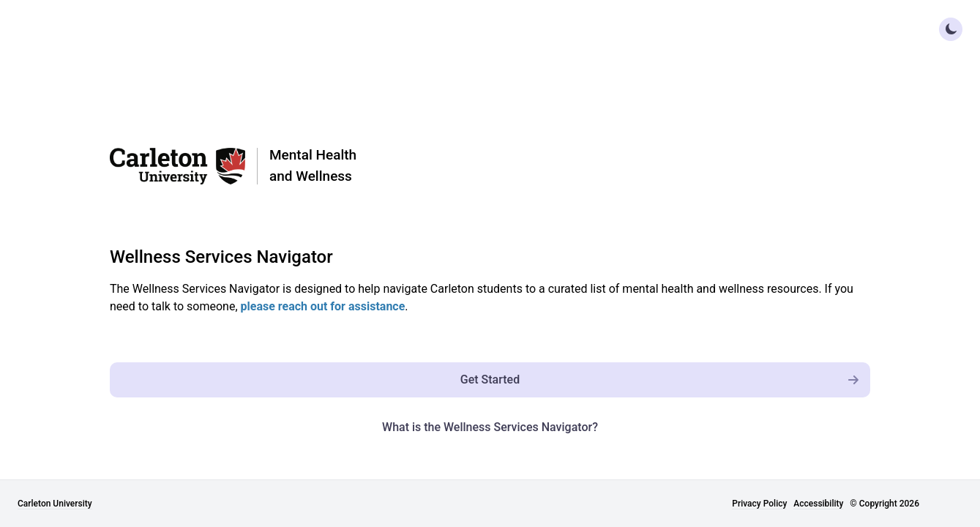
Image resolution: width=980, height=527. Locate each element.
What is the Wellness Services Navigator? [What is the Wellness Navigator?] (490, 427)
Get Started (665, 380)
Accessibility (818, 504)
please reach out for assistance (323, 306)
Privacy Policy (759, 504)
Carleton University (55, 504)
